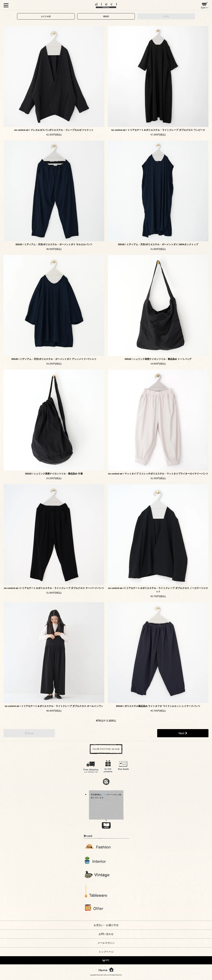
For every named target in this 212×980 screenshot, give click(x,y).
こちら (104, 795)
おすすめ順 (46, 16)
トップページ (106, 952)
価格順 (106, 16)
